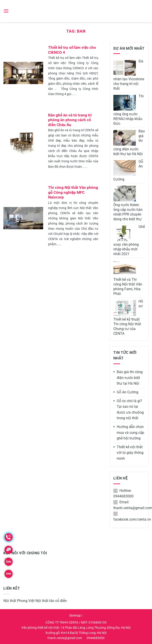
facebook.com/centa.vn (132, 519)
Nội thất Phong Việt (19, 601)
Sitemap (75, 616)
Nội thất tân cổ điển (51, 601)
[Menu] (6, 11)
